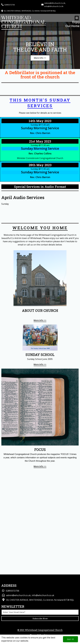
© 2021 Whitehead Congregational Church (40, 630)
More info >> (40, 320)
